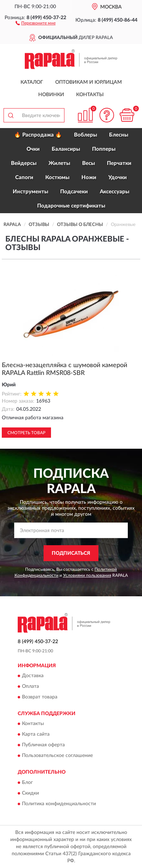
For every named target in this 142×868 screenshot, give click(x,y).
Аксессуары (115, 192)
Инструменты (30, 192)
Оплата (30, 686)
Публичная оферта (43, 745)
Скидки (30, 793)
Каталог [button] (32, 82)
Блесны (119, 135)
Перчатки (119, 163)
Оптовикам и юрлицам (89, 82)
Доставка (33, 676)
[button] (36, 23)
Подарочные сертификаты (71, 206)
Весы (89, 163)
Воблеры (86, 135)
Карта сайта (36, 735)
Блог (27, 783)
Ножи (89, 178)
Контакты (90, 95)
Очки (33, 149)
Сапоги (24, 178)
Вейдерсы (24, 163)
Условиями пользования (87, 575)
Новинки (51, 95)
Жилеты (59, 163)
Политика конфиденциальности (59, 804)
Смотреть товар (26, 433)
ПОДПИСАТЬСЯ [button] (71, 553)
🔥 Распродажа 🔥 (38, 135)
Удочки (118, 178)
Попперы (104, 149)
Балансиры (66, 149)
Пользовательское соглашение (57, 756)
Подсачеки (74, 192)
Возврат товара (40, 697)
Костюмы (57, 178)
